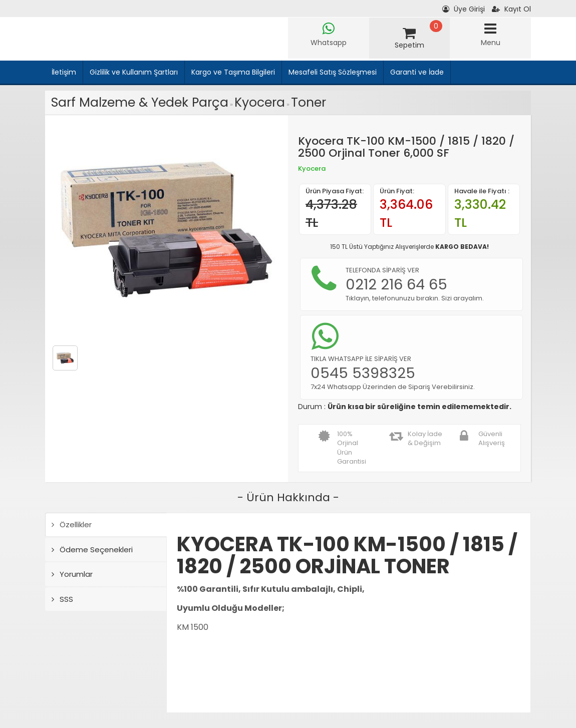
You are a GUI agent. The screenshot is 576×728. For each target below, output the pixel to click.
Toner (309, 102)
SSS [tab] (62, 599)
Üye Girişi (464, 9)
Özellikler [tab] (72, 524)
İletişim (64, 72)
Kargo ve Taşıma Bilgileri (233, 72)
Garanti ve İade (417, 72)
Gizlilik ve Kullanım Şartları (134, 72)
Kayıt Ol (511, 9)
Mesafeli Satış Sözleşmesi (333, 72)
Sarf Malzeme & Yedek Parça (140, 102)
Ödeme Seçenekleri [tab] (92, 550)
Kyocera (260, 102)
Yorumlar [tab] (72, 574)
